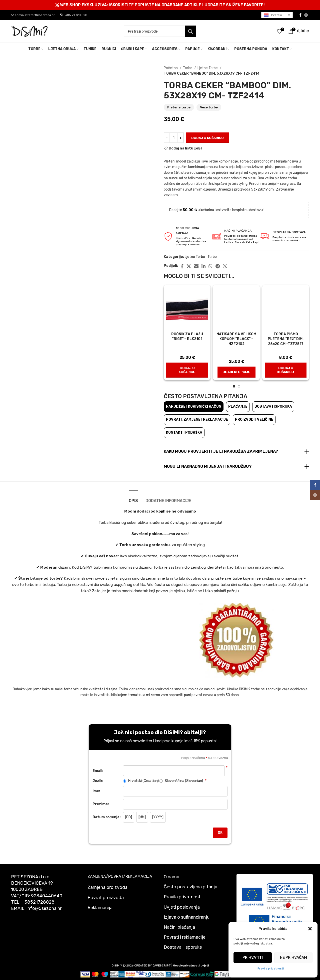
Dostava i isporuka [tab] (273, 406)
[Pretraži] (160, 31)
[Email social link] (196, 266)
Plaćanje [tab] (238, 406)
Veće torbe (209, 107)
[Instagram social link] (306, 15)
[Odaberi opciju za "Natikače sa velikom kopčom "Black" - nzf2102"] (236, 372)
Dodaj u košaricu (207, 138)
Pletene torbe (179, 107)
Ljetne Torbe (208, 68)
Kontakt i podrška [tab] (184, 433)
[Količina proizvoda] (174, 138)
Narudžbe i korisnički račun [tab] (194, 406)
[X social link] (189, 266)
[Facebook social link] (300, 15)
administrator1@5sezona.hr (33, 15)
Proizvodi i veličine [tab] (254, 420)
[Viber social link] (225, 266)
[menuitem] (277, 15)
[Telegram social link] (218, 266)
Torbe (188, 68)
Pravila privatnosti (271, 968)
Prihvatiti (253, 957)
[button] (310, 929)
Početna (171, 68)
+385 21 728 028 (73, 15)
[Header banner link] (160, 5)
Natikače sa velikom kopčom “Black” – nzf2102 (236, 339)
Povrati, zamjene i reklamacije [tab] (197, 420)
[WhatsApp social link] (210, 266)
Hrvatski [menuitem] (276, 15)
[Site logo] (30, 31)
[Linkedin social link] (203, 266)
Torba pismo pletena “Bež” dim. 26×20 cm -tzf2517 (286, 339)
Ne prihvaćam (293, 957)
